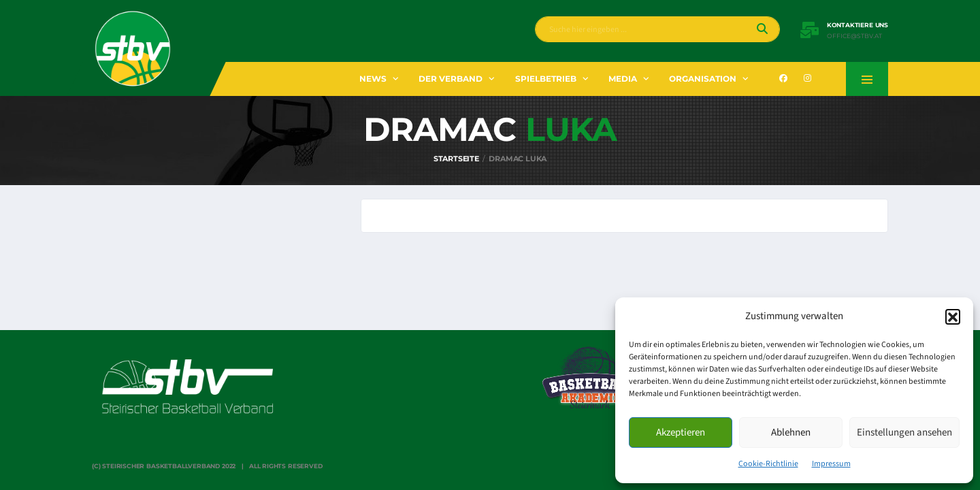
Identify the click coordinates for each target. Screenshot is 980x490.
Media (623, 79)
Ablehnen (791, 432)
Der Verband (451, 79)
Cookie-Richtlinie (768, 464)
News (373, 79)
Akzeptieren (681, 432)
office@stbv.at (854, 36)
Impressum (831, 464)
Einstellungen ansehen (904, 432)
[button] (953, 316)
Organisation (703, 79)
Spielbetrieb (546, 79)
